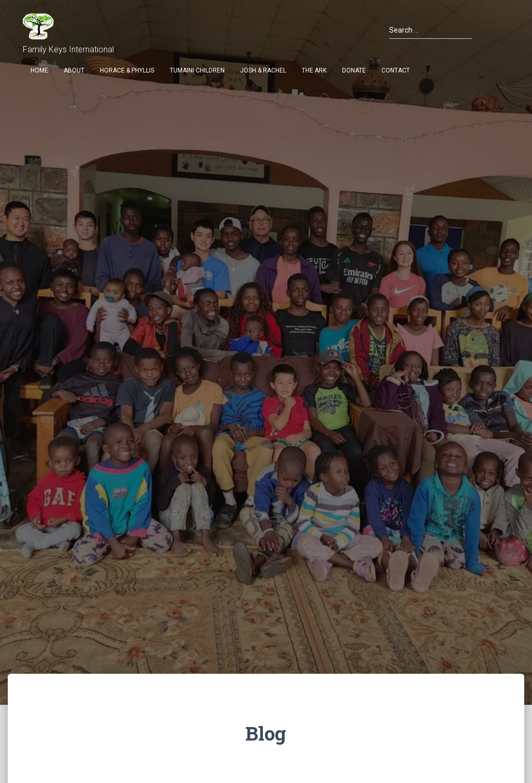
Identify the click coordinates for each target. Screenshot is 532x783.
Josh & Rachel (263, 70)
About (74, 70)
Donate (354, 70)
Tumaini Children (197, 70)
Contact (396, 70)
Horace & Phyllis (127, 70)
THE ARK (314, 70)
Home (39, 70)
